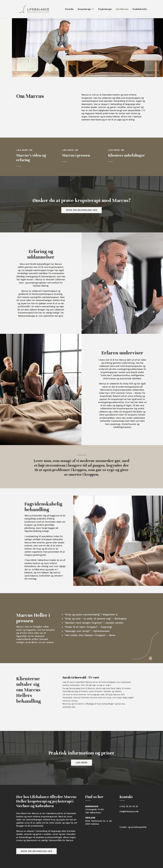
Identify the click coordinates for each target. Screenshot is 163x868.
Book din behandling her (82, 210)
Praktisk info (140, 9)
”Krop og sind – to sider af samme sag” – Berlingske (96, 619)
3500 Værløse (92, 824)
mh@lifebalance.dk (129, 811)
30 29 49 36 (132, 806)
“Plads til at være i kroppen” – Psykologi (88, 627)
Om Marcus (122, 9)
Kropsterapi (84, 9)
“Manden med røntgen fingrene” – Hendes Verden (94, 623)
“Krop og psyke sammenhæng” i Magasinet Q (91, 615)
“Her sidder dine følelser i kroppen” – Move (90, 635)
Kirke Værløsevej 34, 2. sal (98, 821)
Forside (69, 9)
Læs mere (81, 762)
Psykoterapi (105, 9)
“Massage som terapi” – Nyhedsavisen (87, 631)
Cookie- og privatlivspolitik (133, 827)
